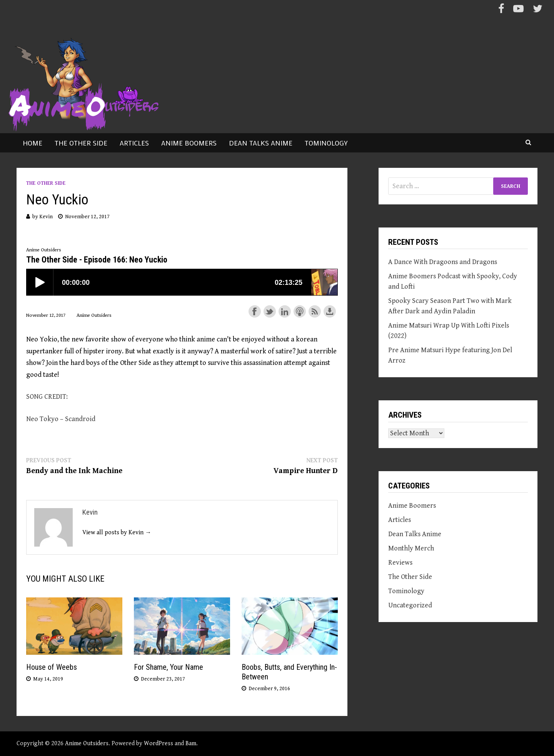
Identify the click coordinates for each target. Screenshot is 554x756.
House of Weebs (52, 667)
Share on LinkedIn (285, 311)
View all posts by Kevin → (117, 533)
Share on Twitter (270, 311)
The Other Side (81, 143)
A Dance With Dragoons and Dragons (443, 262)
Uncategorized (410, 605)
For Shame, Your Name (169, 667)
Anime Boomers (189, 143)
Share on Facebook (255, 311)
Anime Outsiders (87, 743)
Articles (134, 143)
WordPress (159, 743)
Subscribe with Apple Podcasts (300, 311)
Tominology (326, 143)
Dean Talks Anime (261, 143)
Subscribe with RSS (315, 311)
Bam (191, 743)
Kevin (46, 217)
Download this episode (330, 311)
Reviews (400, 563)
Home (33, 143)
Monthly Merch (411, 548)
